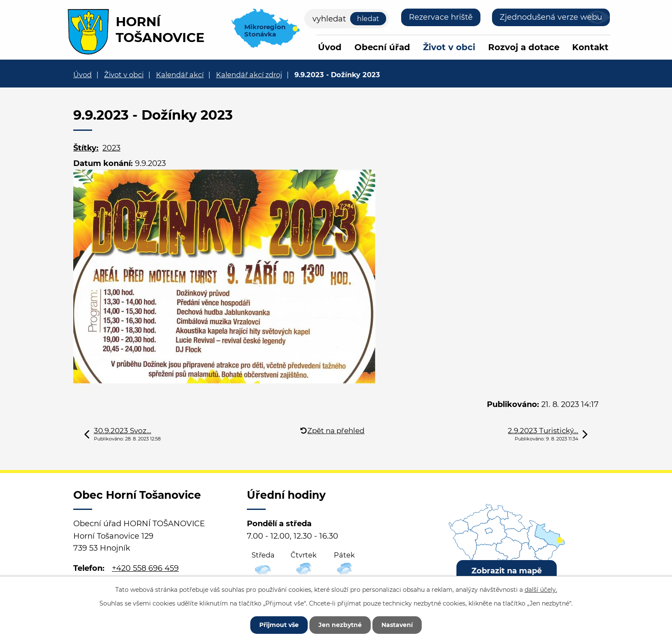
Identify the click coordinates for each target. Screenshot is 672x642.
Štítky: (86, 148)
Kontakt (590, 47)
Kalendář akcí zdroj (249, 75)
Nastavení (397, 625)
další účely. (541, 590)
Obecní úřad (382, 47)
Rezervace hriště (441, 17)
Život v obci (449, 47)
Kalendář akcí (180, 75)
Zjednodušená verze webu (551, 17)
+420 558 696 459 (145, 568)
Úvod (330, 47)
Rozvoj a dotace (524, 47)
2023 (111, 148)
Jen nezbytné (340, 625)
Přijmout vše (279, 625)
